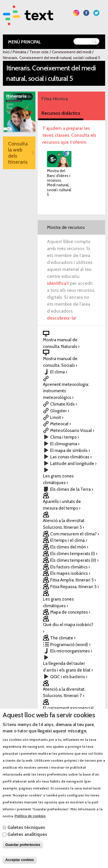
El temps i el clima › (69, 540)
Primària (19, 52)
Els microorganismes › (71, 651)
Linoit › (57, 417)
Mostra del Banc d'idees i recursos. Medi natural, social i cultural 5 (59, 183)
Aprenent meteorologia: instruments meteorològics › (66, 391)
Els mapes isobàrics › (70, 573)
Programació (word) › (70, 644)
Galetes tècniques (26, 839)
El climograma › (65, 444)
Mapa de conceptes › (70, 612)
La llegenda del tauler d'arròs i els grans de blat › (68, 667)
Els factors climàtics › (70, 567)
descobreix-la (61, 318)
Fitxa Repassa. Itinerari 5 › (74, 587)
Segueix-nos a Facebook (86, 13)
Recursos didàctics (61, 113)
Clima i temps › (65, 437)
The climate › (63, 638)
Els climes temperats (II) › (74, 560)
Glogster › (60, 411)
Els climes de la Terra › (72, 489)
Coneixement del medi (72, 52)
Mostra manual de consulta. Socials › (60, 362)
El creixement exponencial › (68, 711)
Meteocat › (60, 424)
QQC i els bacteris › (69, 677)
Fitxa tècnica (55, 99)
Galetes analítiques (27, 846)
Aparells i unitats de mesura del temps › (62, 505)
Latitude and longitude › (73, 463)
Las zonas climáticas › (71, 457)
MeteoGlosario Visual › (72, 430)
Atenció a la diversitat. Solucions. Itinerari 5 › (64, 524)
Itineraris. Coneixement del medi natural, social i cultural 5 (52, 58)
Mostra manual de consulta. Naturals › (61, 343)
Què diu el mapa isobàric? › (68, 628)
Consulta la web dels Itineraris (18, 153)
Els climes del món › (69, 547)
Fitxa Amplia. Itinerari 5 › (73, 580)
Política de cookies (30, 827)
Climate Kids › (64, 404)
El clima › (59, 372)
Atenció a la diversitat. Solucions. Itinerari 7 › (64, 692)
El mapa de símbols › (70, 450)
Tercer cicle (39, 52)
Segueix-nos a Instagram (76, 13)
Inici (6, 52)
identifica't (58, 283)
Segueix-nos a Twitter (96, 13)
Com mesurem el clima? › (75, 534)
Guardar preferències (23, 856)
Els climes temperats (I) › (74, 554)
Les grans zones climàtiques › (58, 479)
